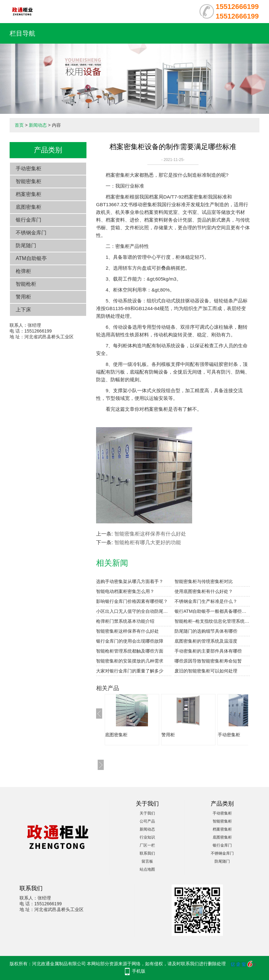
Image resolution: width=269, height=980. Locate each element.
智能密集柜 (29, 181)
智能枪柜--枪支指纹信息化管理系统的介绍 (212, 621)
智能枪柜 (26, 284)
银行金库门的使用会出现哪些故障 (130, 641)
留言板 (147, 861)
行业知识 (147, 837)
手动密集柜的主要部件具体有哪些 (208, 651)
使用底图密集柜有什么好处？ (204, 591)
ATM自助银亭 (31, 258)
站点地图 (147, 869)
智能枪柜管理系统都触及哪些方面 (130, 651)
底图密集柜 (29, 207)
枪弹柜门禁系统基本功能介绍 (125, 621)
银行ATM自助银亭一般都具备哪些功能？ (212, 611)
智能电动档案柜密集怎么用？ (125, 591)
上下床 (23, 310)
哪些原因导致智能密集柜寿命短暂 (208, 661)
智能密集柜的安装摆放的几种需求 (130, 661)
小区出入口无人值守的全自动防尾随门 (134, 611)
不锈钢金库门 (31, 233)
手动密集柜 (29, 169)
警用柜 (23, 297)
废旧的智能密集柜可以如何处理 (206, 671)
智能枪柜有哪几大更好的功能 (148, 542)
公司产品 (147, 821)
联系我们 (147, 853)
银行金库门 (29, 220)
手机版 (139, 971)
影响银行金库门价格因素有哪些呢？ (132, 601)
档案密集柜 (29, 194)
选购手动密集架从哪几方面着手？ (130, 581)
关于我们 (147, 813)
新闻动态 (38, 125)
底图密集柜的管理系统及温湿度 (206, 641)
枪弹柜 (23, 271)
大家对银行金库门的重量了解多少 (130, 671)
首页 (19, 125)
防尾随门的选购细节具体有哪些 (206, 631)
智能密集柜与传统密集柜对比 (204, 581)
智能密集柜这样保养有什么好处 (150, 534)
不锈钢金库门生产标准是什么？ (206, 601)
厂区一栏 (147, 845)
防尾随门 (26, 245)
